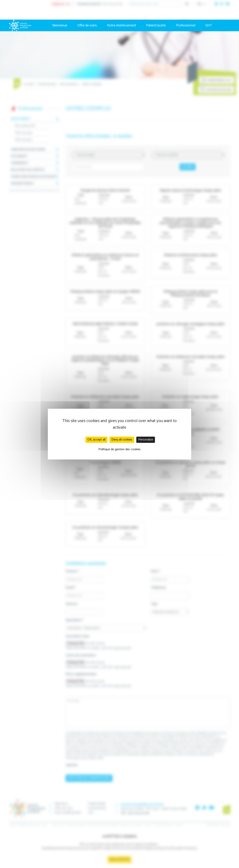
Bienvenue (60, 25)
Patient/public (156, 25)
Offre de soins (87, 25)
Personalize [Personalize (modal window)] (146, 440)
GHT (209, 25)
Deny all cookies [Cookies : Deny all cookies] (122, 440)
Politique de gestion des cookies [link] (119, 449)
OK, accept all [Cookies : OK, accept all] (96, 440)
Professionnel (186, 25)
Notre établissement (122, 25)
